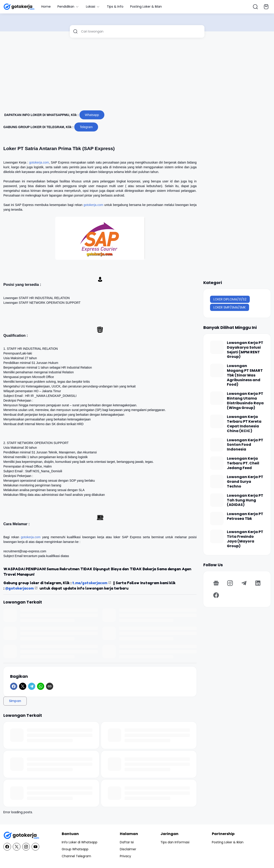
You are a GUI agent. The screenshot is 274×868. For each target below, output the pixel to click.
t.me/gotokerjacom (90, 583)
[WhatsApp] (41, 686)
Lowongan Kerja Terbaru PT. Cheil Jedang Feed (243, 463)
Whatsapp (92, 115)
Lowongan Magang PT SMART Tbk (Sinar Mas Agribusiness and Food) (245, 375)
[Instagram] (230, 583)
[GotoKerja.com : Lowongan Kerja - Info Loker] (21, 835)
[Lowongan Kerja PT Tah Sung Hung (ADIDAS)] (217, 500)
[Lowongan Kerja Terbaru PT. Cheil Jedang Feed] (217, 463)
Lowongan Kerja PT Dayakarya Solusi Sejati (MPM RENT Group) (245, 350)
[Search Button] (255, 7)
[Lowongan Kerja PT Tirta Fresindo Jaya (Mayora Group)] (217, 536)
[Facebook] (14, 686)
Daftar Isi (127, 842)
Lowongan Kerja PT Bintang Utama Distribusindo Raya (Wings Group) (245, 401)
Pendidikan (68, 7)
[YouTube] (35, 847)
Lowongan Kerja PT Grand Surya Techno (245, 482)
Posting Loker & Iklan (146, 7)
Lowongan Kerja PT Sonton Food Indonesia (245, 445)
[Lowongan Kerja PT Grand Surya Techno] (217, 481)
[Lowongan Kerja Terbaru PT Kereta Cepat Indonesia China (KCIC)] (217, 421)
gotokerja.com (39, 162)
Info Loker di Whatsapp (80, 842)
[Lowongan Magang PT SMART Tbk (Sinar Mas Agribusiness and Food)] (217, 370)
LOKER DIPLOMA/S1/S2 (230, 299)
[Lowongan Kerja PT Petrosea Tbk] (217, 518)
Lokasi (93, 7)
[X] (23, 686)
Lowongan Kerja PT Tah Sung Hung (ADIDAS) (245, 500)
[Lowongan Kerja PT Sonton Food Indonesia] (217, 445)
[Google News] (216, 583)
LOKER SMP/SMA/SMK (230, 307)
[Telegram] (32, 686)
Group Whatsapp (75, 849)
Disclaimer (128, 849)
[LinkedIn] (258, 583)
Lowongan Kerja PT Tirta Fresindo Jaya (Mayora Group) (245, 539)
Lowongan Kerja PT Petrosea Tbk (245, 516)
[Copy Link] (50, 686)
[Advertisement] (137, 76)
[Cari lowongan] (141, 31)
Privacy (125, 856)
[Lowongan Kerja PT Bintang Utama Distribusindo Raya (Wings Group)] (217, 398)
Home (46, 7)
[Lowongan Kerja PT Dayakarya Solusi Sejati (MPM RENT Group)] (217, 347)
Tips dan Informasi (175, 842)
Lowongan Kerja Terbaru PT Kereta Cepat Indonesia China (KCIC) (244, 424)
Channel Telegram (76, 856)
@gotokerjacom (19, 588)
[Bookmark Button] (266, 7)
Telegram (86, 127)
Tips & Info (115, 7)
